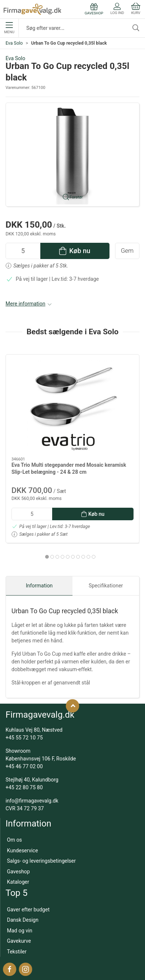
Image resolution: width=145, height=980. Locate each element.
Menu (9, 28)
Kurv (136, 9)
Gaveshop (18, 872)
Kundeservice (23, 850)
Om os (15, 840)
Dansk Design (23, 920)
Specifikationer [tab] (106, 586)
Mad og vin (20, 931)
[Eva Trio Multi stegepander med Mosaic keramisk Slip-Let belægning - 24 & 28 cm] (72, 406)
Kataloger (18, 882)
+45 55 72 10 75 (24, 738)
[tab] (47, 557)
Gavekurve (19, 941)
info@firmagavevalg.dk (32, 801)
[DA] (32, 9)
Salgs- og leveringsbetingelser (41, 861)
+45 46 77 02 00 (24, 766)
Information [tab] (39, 586)
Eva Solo (14, 43)
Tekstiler (17, 952)
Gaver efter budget (28, 910)
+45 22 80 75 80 (24, 787)
